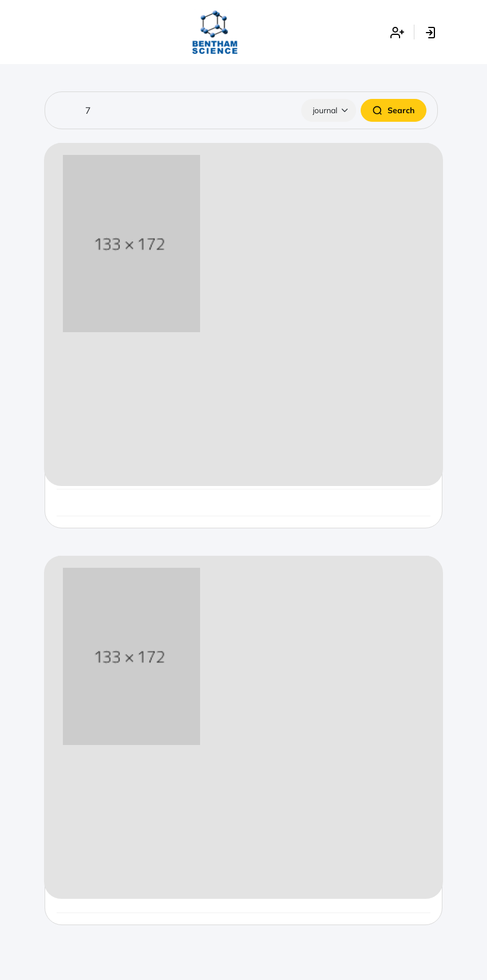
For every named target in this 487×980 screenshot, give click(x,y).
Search (394, 110)
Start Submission (244, 460)
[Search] (241, 110)
